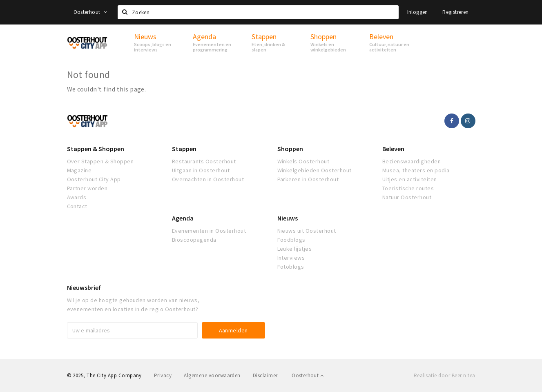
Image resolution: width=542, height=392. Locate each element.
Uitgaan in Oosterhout (201, 170)
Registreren (455, 12)
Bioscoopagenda (194, 240)
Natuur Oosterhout (407, 197)
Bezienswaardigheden (412, 161)
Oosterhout (90, 12)
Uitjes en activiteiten (410, 179)
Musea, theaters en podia (416, 170)
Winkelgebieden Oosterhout (314, 170)
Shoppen (290, 149)
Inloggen (418, 12)
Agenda (183, 218)
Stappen (184, 149)
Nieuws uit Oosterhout (307, 231)
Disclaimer (265, 375)
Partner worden (87, 188)
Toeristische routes (408, 188)
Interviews (291, 258)
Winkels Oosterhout (303, 161)
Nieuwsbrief (84, 287)
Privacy (163, 375)
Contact (77, 206)
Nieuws (288, 218)
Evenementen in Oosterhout (209, 231)
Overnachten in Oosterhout (208, 179)
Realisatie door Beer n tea (444, 375)
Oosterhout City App (94, 179)
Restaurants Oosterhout (204, 161)
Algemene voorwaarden (212, 375)
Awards (77, 197)
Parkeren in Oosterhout (308, 179)
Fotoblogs (291, 267)
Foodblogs (291, 240)
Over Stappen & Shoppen (100, 161)
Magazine (79, 170)
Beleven (393, 149)
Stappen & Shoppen (96, 149)
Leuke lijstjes (295, 249)
